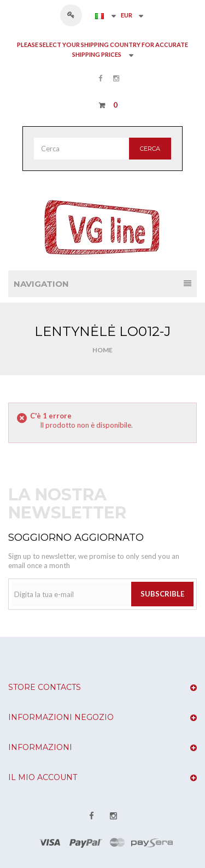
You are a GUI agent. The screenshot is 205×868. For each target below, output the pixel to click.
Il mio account (43, 777)
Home (102, 350)
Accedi (76, 15)
